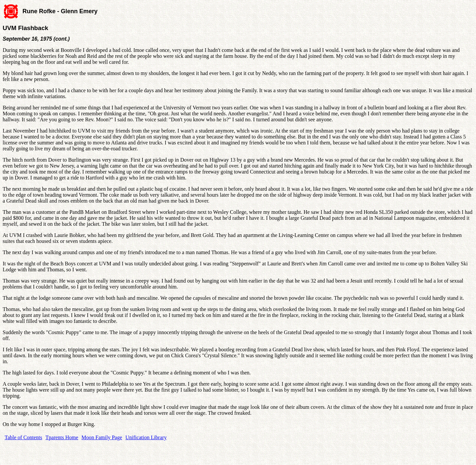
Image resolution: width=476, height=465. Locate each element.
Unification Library (146, 437)
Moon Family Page (102, 437)
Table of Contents (23, 437)
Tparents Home (62, 437)
